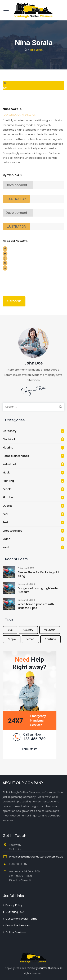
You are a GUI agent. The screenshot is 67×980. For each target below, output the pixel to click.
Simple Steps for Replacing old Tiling (38, 574)
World (7, 547)
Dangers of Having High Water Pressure (38, 590)
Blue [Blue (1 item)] (10, 630)
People (7, 489)
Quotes (8, 506)
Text (5, 522)
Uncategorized (13, 531)
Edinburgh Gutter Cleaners (43, 968)
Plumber (8, 497)
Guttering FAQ (15, 912)
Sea (5, 514)
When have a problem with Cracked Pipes (36, 606)
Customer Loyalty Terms (21, 919)
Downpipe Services (18, 925)
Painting (8, 481)
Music (6, 473)
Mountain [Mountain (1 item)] (50, 630)
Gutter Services (16, 932)
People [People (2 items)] (12, 639)
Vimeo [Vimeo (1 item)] (30, 639)
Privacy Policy (14, 905)
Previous (13, 301)
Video (6, 539)
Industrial (9, 464)
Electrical (9, 439)
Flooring (8, 448)
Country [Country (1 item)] (28, 630)
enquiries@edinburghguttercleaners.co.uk (36, 857)
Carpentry (10, 431)
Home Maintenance (16, 456)
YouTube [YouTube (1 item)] (50, 639)
